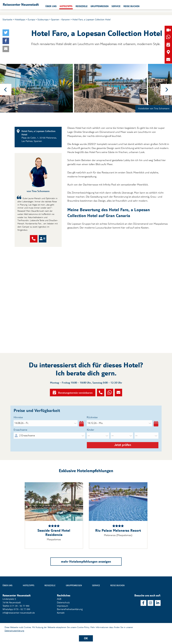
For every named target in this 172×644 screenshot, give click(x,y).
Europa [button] (31, 20)
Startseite (7, 20)
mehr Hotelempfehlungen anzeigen (86, 573)
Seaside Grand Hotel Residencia (54, 544)
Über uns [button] (70, 6)
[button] (32, 6)
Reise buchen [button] (150, 6)
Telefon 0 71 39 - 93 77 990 (16, 617)
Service (96, 597)
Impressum (62, 617)
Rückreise (92, 426)
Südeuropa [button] (43, 20)
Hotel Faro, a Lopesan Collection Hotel (91, 20)
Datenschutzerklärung (14, 631)
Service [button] (135, 6)
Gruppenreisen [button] (118, 6)
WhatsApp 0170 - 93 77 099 (16, 621)
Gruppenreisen (74, 597)
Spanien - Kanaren (60, 20)
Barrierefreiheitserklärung (70, 621)
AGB (59, 611)
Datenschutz (63, 614)
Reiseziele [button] (100, 6)
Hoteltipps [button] (85, 6)
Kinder (91, 438)
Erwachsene (20, 438)
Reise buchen (117, 597)
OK (86, 638)
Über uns (7, 597)
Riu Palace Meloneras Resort (118, 542)
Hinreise (18, 426)
